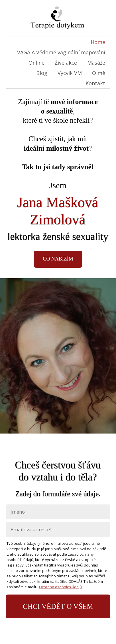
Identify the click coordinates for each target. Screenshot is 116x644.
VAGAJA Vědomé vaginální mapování (61, 52)
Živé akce (66, 63)
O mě (99, 73)
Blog (42, 73)
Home (98, 42)
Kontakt (95, 83)
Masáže (96, 63)
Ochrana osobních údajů (60, 587)
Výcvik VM (70, 73)
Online (36, 63)
